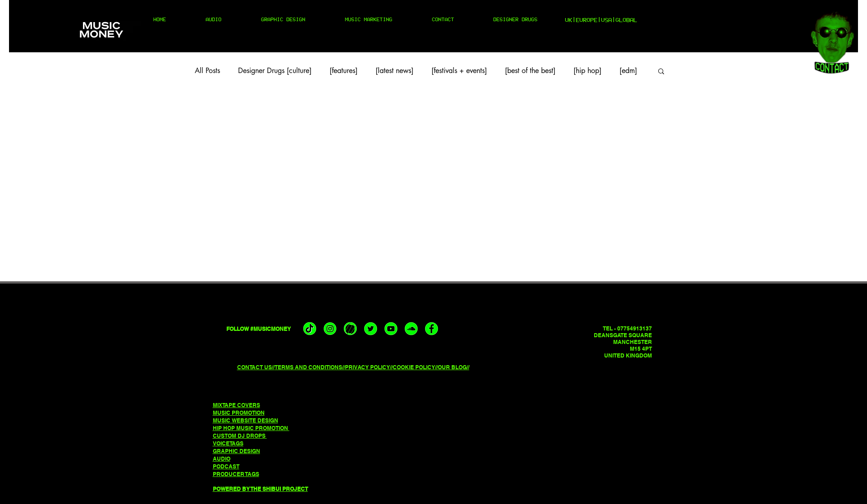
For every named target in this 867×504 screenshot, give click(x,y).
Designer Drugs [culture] (275, 71)
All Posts (207, 71)
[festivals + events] (459, 71)
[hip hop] (587, 71)
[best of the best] (530, 71)
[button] (661, 72)
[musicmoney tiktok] (310, 329)
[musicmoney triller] (350, 329)
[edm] (628, 71)
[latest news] (395, 71)
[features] (344, 71)
